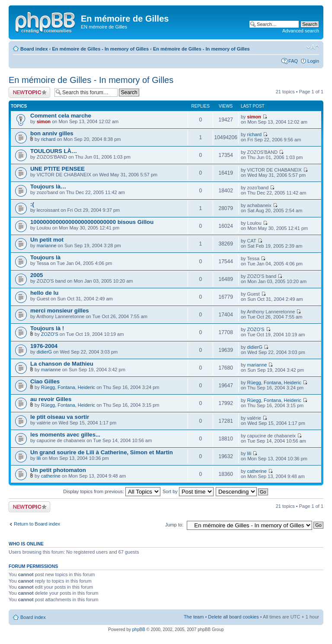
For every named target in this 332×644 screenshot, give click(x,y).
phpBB (139, 630)
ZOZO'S (50, 334)
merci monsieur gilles (60, 311)
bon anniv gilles (52, 133)
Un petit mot (47, 240)
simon (44, 121)
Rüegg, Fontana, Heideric (68, 387)
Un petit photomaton (58, 470)
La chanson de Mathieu (62, 364)
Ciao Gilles (45, 381)
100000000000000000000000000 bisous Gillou (92, 222)
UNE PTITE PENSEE (57, 169)
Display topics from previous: (112, 491)
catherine (51, 476)
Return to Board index (37, 524)
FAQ (293, 61)
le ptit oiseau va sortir (60, 417)
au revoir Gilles (51, 399)
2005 (37, 275)
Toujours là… (48, 187)
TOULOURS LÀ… (54, 151)
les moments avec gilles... (65, 435)
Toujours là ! (47, 328)
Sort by (188, 491)
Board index (34, 49)
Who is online (26, 544)
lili (39, 458)
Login (313, 61)
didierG (44, 352)
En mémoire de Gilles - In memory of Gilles (100, 49)
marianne (47, 245)
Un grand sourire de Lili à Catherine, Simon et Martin (102, 452)
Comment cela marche (61, 116)
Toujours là (45, 257)
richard (48, 139)
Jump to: (174, 525)
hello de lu (44, 293)
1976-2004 (44, 346)
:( (32, 204)
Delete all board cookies (233, 617)
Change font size (313, 47)
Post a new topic (29, 92)
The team (194, 617)
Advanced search (301, 31)
